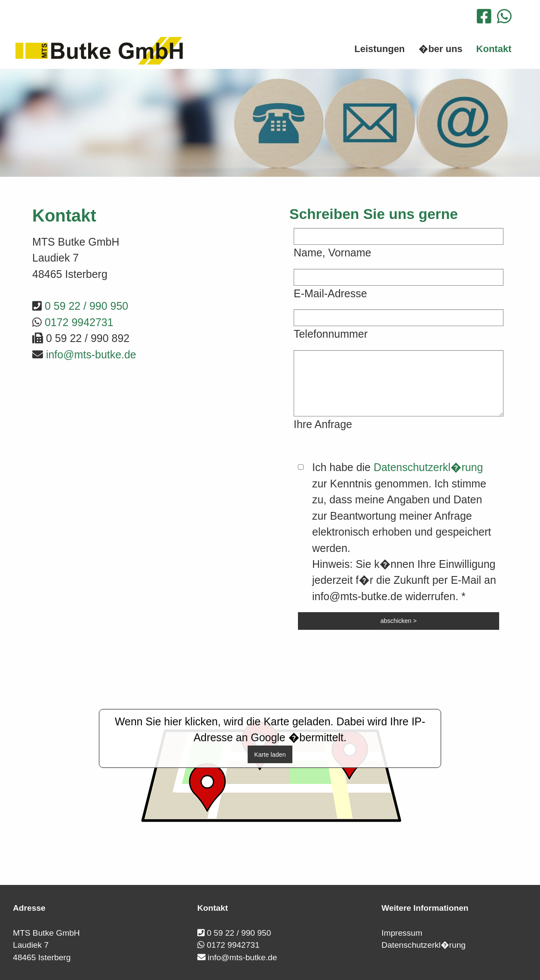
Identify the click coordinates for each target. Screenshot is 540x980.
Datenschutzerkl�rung (428, 467)
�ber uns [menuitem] (441, 49)
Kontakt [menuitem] (494, 49)
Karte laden (270, 755)
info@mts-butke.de (91, 354)
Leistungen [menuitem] (379, 49)
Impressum (402, 933)
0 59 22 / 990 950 (86, 306)
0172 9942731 (79, 322)
